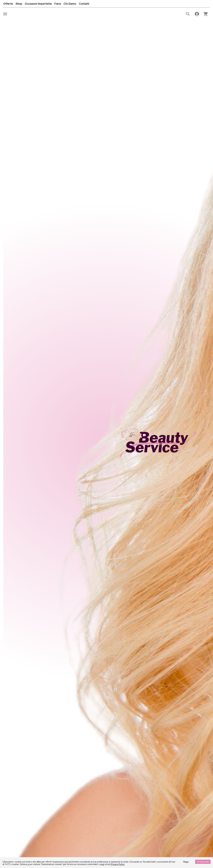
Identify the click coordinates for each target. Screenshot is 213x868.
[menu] (5, 14)
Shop (19, 4)
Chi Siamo (70, 4)
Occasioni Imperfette (38, 4)
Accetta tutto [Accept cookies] (203, 862)
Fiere (58, 4)
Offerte (8, 4)
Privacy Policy (118, 864)
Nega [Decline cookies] (186, 862)
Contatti (84, 4)
